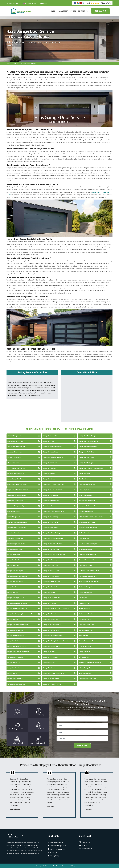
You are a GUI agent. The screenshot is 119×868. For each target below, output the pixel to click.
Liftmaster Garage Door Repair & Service (91, 517)
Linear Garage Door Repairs (87, 522)
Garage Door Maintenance (51, 500)
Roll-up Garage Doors (85, 592)
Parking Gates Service (86, 565)
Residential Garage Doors (87, 587)
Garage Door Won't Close (86, 452)
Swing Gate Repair (85, 652)
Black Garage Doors (13, 463)
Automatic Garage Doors (15, 452)
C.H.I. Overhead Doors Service (16, 468)
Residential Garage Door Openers (89, 581)
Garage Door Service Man (51, 619)
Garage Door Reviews (50, 603)
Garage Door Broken (13, 565)
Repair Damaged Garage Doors (88, 576)
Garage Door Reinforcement (52, 581)
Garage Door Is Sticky (50, 468)
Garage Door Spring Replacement (53, 635)
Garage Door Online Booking (51, 533)
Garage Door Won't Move (86, 457)
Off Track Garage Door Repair (88, 544)
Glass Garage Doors (85, 490)
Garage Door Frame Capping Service (18, 652)
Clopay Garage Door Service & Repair (18, 490)
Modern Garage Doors (86, 533)
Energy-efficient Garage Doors (17, 527)
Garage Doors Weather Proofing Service (91, 468)
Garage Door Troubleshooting (52, 684)
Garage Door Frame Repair (15, 657)
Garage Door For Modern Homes (17, 646)
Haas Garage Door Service (87, 500)
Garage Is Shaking (84, 474)
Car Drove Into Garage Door (16, 474)
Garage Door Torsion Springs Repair (54, 673)
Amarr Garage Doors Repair (15, 441)
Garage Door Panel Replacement (53, 560)
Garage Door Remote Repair (52, 587)
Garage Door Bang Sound (15, 549)
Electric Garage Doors (14, 517)
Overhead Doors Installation (87, 560)
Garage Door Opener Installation (53, 544)
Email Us (45, 3)
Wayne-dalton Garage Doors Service (90, 662)
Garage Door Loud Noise (50, 495)
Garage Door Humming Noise (16, 679)
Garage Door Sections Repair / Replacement (56, 608)
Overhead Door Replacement (88, 554)
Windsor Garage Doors (86, 668)
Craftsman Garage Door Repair (17, 506)
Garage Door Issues (49, 474)
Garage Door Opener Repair (51, 549)
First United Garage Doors (15, 538)
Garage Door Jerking (49, 479)
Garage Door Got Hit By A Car (16, 668)
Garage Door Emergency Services (17, 608)
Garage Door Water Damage (87, 436)
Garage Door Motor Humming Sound (54, 511)
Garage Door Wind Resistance (88, 447)
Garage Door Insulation (50, 463)
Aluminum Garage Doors (14, 436)
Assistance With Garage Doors (16, 447)
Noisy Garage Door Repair (51, 506)
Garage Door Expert (13, 619)
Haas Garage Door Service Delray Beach (24, 63)
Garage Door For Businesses (16, 635)
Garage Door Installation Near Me (53, 457)
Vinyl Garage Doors (85, 657)
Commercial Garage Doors (15, 500)
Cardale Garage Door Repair (16, 479)
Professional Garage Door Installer (89, 571)
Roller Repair (83, 598)
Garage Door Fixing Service (15, 630)
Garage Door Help (48, 441)
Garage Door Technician (50, 657)
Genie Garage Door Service (87, 484)
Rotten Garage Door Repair (87, 614)
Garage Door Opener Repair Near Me (54, 554)
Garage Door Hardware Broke (16, 684)
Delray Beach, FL (14, 3)
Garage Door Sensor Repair (51, 614)
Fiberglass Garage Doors (15, 533)
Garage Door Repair (49, 592)
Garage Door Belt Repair (15, 560)
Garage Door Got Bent (14, 662)
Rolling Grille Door (84, 603)
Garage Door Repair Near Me (52, 598)
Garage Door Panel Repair (51, 565)
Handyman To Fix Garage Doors (88, 506)
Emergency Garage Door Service (17, 522)
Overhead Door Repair (86, 549)
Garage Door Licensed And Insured (54, 484)
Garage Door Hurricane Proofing (53, 447)
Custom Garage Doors (14, 511)
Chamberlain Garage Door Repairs (17, 484)
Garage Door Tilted (49, 662)
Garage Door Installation (50, 452)
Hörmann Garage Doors (86, 511)
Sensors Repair (84, 635)
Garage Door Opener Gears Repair (53, 538)
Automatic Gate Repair (14, 457)
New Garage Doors (85, 538)
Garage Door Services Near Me (52, 625)
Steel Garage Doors (85, 646)
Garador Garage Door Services (16, 544)
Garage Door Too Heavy (50, 668)
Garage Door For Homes (14, 641)
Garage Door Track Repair (51, 679)
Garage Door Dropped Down (16, 598)
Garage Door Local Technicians (53, 490)
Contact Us (83, 11)
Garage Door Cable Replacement (17, 576)
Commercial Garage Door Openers (17, 495)
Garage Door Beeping (14, 554)
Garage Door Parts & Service (52, 571)
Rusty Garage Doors (85, 619)
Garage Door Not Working (51, 527)
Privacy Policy (55, 856)
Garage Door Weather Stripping (88, 441)
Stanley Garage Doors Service (88, 641)
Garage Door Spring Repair (51, 630)
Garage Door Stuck (49, 652)
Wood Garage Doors (85, 673)
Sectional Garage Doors (86, 630)
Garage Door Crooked (14, 587)
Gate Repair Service (85, 479)
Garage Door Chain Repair (15, 581)
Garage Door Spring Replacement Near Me (56, 641)
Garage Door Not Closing (50, 517)
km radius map (87, 398)
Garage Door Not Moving (50, 522)
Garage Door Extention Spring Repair (18, 625)
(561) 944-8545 (100, 11)
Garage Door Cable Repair (15, 571)
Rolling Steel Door (84, 608)
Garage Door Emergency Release (17, 603)
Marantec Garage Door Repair (88, 527)
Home (53, 11)
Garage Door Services (67, 11)
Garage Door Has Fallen (50, 436)
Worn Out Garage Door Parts (87, 679)
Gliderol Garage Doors (85, 495)
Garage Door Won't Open (86, 463)
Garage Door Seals (13, 592)
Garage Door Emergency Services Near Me (20, 614)
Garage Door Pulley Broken (51, 576)
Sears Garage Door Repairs (87, 625)
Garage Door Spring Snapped (52, 646)
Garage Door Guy (12, 673)
